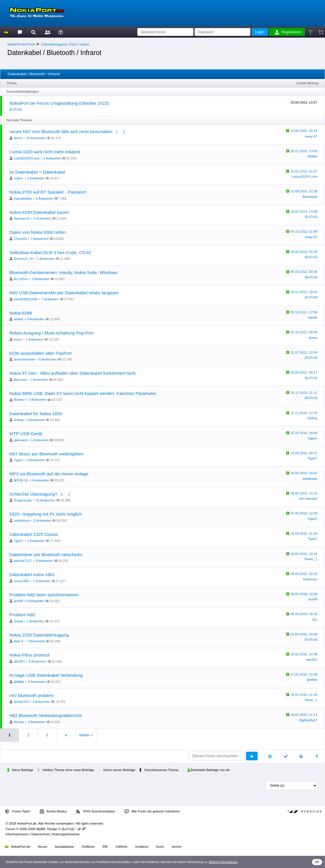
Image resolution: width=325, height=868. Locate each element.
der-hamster (308, 499)
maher (18, 178)
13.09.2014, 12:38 (304, 191)
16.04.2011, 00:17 (304, 372)
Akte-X (19, 641)
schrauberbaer (24, 359)
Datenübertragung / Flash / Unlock (65, 44)
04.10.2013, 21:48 (304, 231)
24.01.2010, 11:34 (304, 695)
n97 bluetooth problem (32, 695)
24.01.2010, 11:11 (304, 715)
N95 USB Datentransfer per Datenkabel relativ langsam (64, 293)
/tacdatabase (64, 847)
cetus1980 (21, 581)
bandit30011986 (26, 299)
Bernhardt (310, 197)
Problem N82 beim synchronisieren (44, 595)
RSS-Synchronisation (96, 812)
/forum (43, 847)
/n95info (121, 847)
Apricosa (20, 380)
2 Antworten (36, 178)
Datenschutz (40, 834)
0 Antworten (36, 319)
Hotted (312, 156)
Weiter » (86, 735)
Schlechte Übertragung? (34, 494)
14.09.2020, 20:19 (304, 131)
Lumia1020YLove (27, 158)
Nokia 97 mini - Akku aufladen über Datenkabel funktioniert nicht (73, 373)
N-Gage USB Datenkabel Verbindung (46, 675)
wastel (18, 319)
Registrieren (288, 32)
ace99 (18, 601)
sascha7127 (23, 561)
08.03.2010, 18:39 (304, 614)
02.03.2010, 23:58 (304, 634)
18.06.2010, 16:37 (304, 473)
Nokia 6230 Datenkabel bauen (39, 212)
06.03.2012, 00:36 (304, 272)
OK (317, 862)
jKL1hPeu (21, 279)
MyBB (41, 829)
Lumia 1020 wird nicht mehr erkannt (45, 152)
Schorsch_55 (23, 259)
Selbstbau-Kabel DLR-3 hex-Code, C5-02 (50, 252)
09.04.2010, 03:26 (304, 574)
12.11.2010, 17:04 (304, 413)
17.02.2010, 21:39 (304, 674)
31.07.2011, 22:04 (304, 352)
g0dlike (19, 682)
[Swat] (18, 621)
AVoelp (19, 722)
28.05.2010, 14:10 (304, 493)
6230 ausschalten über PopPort (41, 353)
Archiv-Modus (53, 812)
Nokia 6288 (21, 313)
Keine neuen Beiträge (119, 770)
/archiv (176, 847)
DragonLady (23, 500)
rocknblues (22, 521)
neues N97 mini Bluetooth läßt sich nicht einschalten (61, 132)
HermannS (22, 218)
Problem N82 (23, 615)
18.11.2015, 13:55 (304, 151)
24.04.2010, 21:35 (304, 534)
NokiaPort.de (17, 847)
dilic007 (19, 661)
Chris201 (20, 239)
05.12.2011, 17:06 (304, 312)
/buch (160, 847)
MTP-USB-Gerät (26, 434)
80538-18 (21, 480)
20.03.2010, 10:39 (304, 594)
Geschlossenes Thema (161, 770)
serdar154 (21, 702)
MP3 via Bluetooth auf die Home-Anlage (49, 474)
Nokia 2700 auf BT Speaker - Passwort (48, 192)
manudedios (23, 198)
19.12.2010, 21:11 (304, 393)
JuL (315, 619)
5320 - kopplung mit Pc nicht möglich (46, 514)
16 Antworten (36, 138)
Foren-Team (18, 812)
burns (18, 339)
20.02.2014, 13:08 (304, 212)
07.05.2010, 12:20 (304, 513)
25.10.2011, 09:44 (304, 332)
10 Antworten (45, 500)
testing (19, 420)
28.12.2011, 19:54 (304, 292)
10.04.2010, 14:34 (304, 554)
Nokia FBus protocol (29, 655)
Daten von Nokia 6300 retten (38, 232)
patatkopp (310, 479)
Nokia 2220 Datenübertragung (39, 635)
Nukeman (310, 579)
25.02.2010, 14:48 (304, 654)
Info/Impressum (17, 834)
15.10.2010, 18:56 (304, 433)
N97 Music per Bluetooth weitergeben (47, 454)
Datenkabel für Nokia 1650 (36, 414)
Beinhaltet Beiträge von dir (209, 770)
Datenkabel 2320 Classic (34, 534)
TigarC (312, 438)
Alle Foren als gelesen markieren (152, 812)
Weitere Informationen (223, 862)
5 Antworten (48, 359)
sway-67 (311, 136)
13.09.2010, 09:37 (304, 453)
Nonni (18, 138)
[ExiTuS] (16, 109)
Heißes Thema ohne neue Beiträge (68, 770)
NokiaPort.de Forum (22, 44)
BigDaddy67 (308, 720)
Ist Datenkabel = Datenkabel (37, 172)
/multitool (142, 847)
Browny (19, 400)
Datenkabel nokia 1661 (32, 574)
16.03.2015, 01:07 (304, 171)
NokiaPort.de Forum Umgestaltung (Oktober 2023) (59, 103)
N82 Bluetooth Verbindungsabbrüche (46, 715)
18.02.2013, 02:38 (304, 252)
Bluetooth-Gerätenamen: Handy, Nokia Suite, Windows (64, 272)
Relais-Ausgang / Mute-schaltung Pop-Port (52, 333)
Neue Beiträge (23, 770)
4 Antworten (42, 218)
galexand (20, 440)
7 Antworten (40, 239)
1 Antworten (52, 158)
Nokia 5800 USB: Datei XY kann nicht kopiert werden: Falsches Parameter (83, 393)
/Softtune (88, 847)
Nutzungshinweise (66, 834)
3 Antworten (37, 400)
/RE (105, 847)
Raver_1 (311, 559)
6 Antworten (40, 480)
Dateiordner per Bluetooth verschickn (46, 555)
